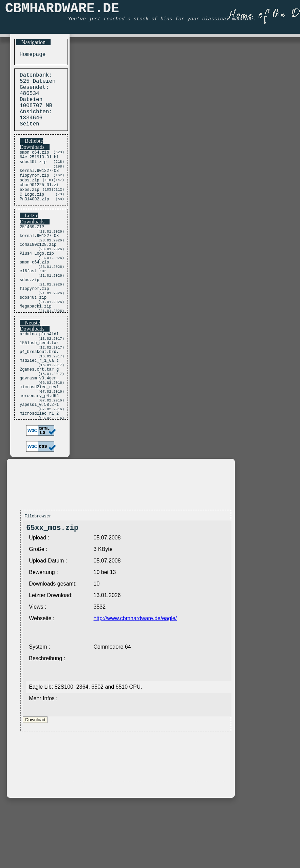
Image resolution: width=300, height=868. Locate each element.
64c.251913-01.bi (39, 171)
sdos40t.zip (33, 177)
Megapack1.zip (36, 345)
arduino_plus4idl (39, 374)
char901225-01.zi (39, 205)
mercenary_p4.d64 (39, 448)
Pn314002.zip (34, 222)
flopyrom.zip (34, 193)
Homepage (31, 55)
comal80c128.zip (38, 272)
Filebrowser (38, 573)
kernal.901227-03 (39, 187)
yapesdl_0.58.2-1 (39, 458)
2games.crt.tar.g (39, 416)
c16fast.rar (33, 303)
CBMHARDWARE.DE (62, 10)
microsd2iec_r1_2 (39, 469)
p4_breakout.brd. (39, 395)
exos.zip (30, 210)
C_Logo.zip (32, 216)
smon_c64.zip (34, 165)
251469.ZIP (32, 251)
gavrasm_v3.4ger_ (39, 427)
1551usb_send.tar (39, 385)
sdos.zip (30, 199)
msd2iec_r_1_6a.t (39, 406)
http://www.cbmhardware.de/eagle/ (135, 677)
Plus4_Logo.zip (37, 282)
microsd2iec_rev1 (39, 437)
